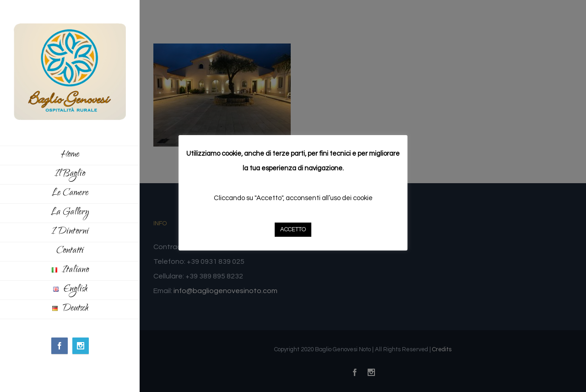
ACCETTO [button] (293, 229)
